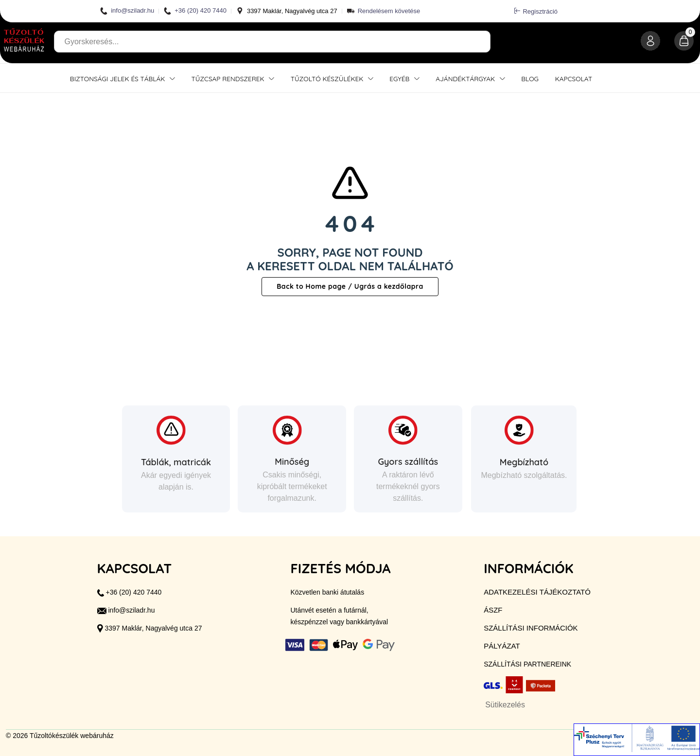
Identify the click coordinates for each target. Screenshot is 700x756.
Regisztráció (536, 11)
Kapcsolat (574, 79)
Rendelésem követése (389, 11)
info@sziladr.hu (127, 11)
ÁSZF (493, 610)
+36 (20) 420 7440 (195, 11)
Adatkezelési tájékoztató (537, 592)
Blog (530, 79)
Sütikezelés (505, 705)
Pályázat (502, 646)
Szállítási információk (531, 628)
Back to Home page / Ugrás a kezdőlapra (350, 286)
